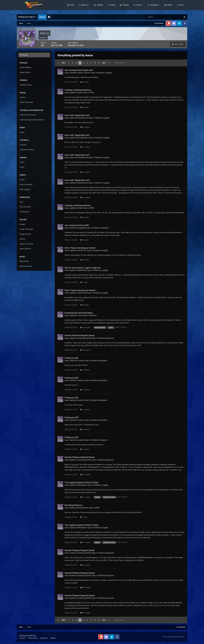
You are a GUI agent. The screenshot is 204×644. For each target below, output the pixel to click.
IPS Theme (23, 636)
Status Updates (25, 67)
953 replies (85, 350)
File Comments (25, 207)
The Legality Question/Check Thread (81, 483)
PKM (92, 93)
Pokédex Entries (26, 85)
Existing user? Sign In (27, 17)
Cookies (53, 638)
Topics (22, 162)
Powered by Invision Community (173, 637)
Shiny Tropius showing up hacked (80, 248)
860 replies (85, 327)
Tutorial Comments (27, 150)
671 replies (85, 497)
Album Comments (26, 244)
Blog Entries (24, 261)
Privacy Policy (33, 638)
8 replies (85, 240)
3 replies (85, 260)
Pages (22, 132)
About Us (97, 7)
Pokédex (112, 7)
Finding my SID (71, 358)
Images (22, 224)
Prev (63, 63)
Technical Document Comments (32, 120)
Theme (23, 638)
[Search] (156, 17)
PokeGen (93, 315)
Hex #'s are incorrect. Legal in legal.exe (82, 268)
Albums (23, 239)
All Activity (24, 55)
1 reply (84, 282)
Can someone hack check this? (79, 70)
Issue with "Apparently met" (77, 115)
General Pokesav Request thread (79, 335)
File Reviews (24, 212)
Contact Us (44, 638)
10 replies (85, 127)
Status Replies (25, 72)
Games (125, 7)
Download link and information (79, 313)
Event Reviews (25, 189)
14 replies (85, 370)
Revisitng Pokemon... (74, 505)
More (181, 7)
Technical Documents (28, 115)
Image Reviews (25, 234)
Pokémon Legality (105, 73)
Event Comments (26, 184)
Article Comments (26, 102)
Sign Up (42, 17)
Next (104, 63)
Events (22, 180)
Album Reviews (25, 249)
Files (21, 202)
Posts (22, 167)
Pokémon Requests (101, 228)
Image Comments (26, 229)
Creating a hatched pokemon (78, 90)
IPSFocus (33, 636)
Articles (23, 97)
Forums (151, 7)
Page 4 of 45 (120, 63)
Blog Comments (26, 266)
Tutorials (138, 7)
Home (84, 7)
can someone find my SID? (77, 225)
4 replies (85, 82)
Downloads (167, 7)
